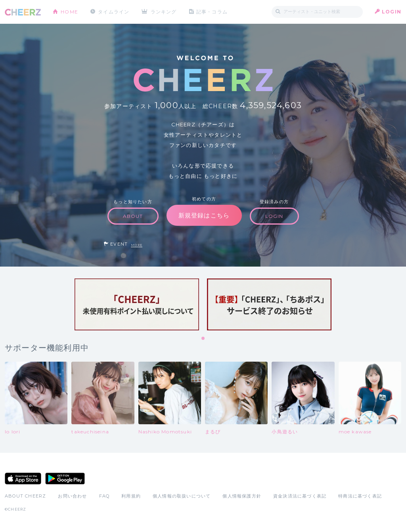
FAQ (104, 496)
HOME (69, 12)
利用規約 (131, 496)
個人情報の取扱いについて (182, 496)
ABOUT (133, 216)
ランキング (164, 12)
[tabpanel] (137, 304)
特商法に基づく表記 (360, 496)
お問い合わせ (72, 496)
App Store (23, 479)
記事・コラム (212, 12)
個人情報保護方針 (242, 496)
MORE (137, 245)
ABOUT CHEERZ (25, 496)
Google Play (65, 479)
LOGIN (392, 12)
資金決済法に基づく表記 (300, 496)
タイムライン (114, 12)
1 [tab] (203, 339)
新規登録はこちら (204, 215)
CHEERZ (23, 12)
